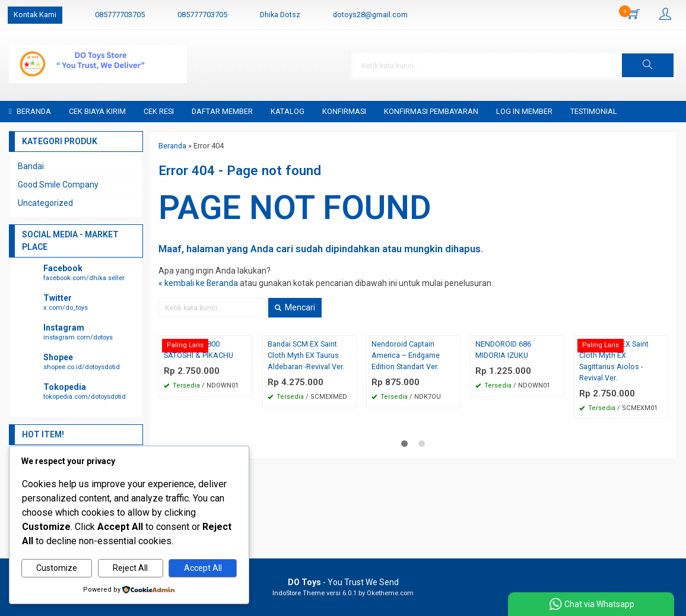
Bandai (31, 166)
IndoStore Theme (298, 593)
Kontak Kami (35, 15)
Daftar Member (222, 111)
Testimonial (594, 111)
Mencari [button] (295, 307)
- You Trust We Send (343, 582)
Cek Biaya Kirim (97, 111)
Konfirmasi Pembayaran (431, 111)
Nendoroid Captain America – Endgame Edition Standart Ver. (406, 355)
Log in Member (524, 111)
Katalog (288, 111)
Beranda (30, 111)
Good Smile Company (58, 185)
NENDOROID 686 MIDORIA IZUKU (503, 350)
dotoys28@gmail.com (370, 15)
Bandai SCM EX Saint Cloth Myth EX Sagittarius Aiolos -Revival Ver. (614, 361)
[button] (648, 65)
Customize (57, 569)
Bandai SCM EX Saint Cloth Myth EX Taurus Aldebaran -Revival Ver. (306, 355)
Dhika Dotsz (280, 15)
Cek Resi (159, 111)
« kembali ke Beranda (199, 283)
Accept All (203, 569)
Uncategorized (45, 203)
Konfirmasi (344, 111)
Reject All (130, 569)
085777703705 (120, 15)
